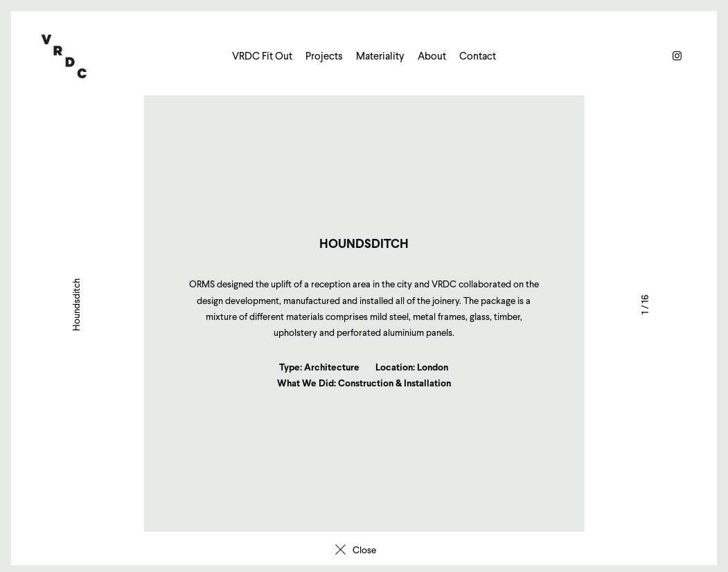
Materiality (380, 56)
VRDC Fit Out (262, 56)
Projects (324, 56)
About (432, 56)
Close (364, 550)
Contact (478, 56)
